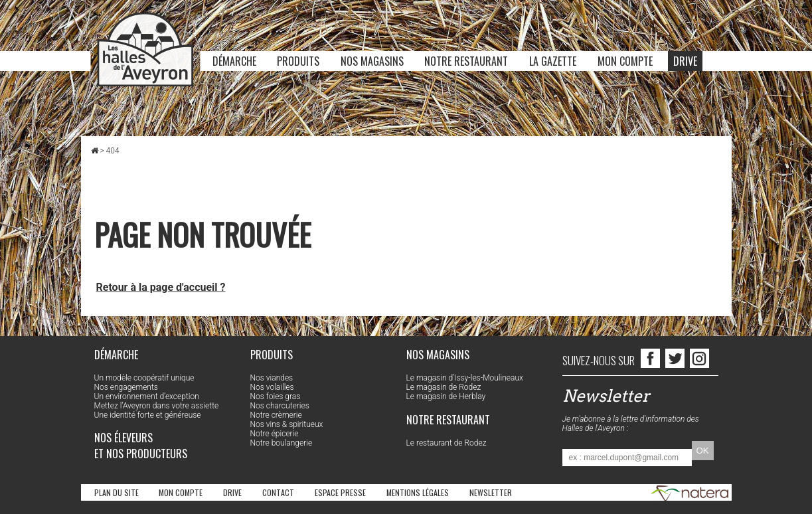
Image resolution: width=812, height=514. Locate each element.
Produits (298, 61)
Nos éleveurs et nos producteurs (141, 446)
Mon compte (625, 61)
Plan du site (117, 492)
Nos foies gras (276, 396)
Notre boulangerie (282, 443)
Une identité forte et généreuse (148, 415)
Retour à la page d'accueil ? (161, 287)
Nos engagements (126, 387)
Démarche (234, 61)
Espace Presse (340, 492)
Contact (278, 492)
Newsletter (491, 492)
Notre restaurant (466, 61)
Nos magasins (372, 61)
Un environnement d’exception (147, 396)
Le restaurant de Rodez (447, 443)
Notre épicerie (275, 434)
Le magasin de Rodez (444, 387)
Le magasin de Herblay (446, 396)
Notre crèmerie (276, 415)
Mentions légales (418, 492)
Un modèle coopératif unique (144, 378)
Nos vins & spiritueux (287, 424)
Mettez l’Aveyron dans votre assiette (157, 406)
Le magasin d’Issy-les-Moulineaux (465, 378)
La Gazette (553, 61)
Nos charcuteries (280, 406)
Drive (685, 61)
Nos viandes (272, 378)
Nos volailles (272, 387)
